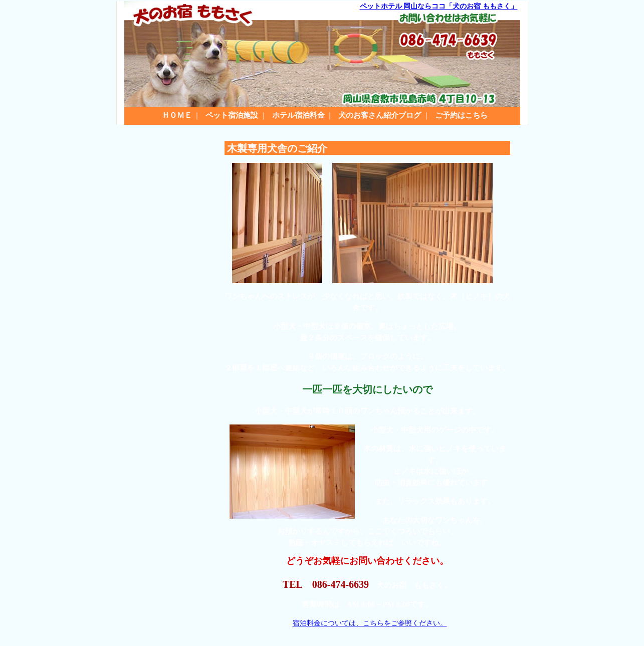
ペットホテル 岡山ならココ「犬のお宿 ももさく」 (439, 6)
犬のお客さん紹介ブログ (380, 115)
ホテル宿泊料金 (298, 115)
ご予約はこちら (461, 115)
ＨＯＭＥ (177, 115)
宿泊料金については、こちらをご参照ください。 (370, 623)
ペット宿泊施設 (232, 115)
